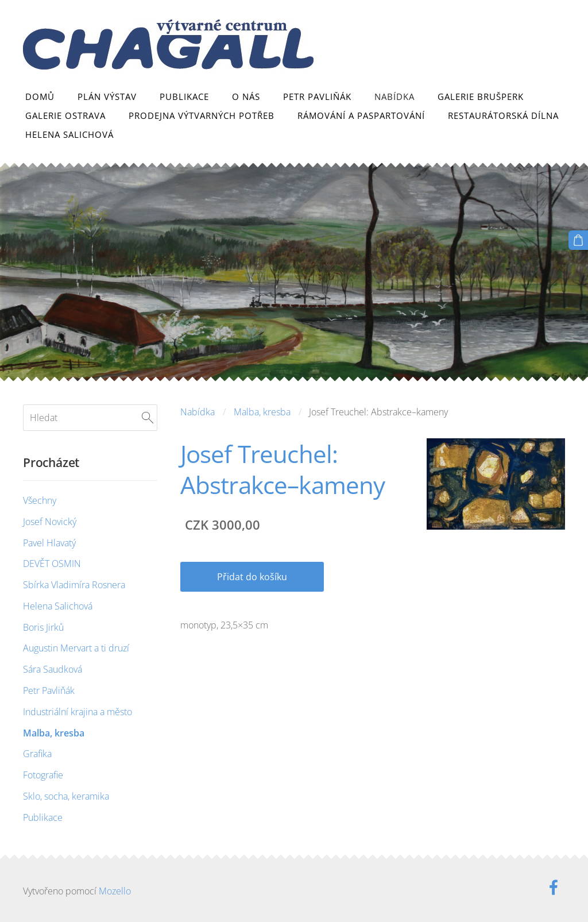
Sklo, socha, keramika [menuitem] (66, 796)
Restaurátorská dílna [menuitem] (503, 115)
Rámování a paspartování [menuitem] (361, 115)
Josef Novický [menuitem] (50, 522)
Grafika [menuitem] (37, 754)
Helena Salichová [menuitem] (69, 134)
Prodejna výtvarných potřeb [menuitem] (202, 115)
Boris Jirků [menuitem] (43, 627)
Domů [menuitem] (40, 97)
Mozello (115, 891)
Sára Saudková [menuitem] (53, 669)
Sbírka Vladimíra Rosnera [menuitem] (74, 585)
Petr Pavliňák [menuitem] (317, 97)
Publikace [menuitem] (184, 97)
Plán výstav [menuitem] (107, 97)
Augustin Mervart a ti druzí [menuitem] (76, 648)
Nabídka (198, 412)
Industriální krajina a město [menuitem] (78, 712)
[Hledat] (90, 418)
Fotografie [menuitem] (43, 775)
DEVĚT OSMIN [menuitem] (52, 564)
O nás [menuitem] (246, 97)
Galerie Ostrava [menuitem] (65, 115)
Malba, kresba (262, 412)
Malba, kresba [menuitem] (54, 733)
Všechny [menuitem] (40, 500)
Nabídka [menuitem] (394, 97)
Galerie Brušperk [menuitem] (481, 97)
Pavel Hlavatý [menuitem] (49, 543)
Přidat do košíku (252, 577)
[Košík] (578, 240)
